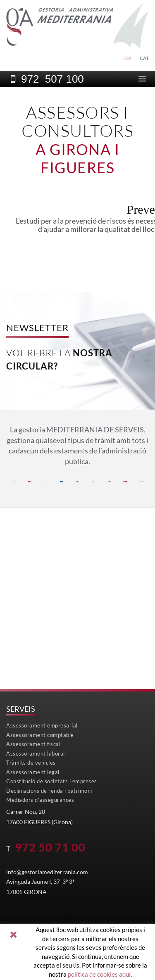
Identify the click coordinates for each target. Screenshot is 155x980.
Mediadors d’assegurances (40, 800)
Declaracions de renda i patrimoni (49, 791)
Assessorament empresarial (42, 725)
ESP (127, 58)
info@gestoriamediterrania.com (47, 872)
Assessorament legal (33, 772)
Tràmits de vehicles (31, 763)
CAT (144, 58)
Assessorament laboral (36, 753)
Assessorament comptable (40, 735)
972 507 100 (52, 79)
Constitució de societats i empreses (52, 781)
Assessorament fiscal (33, 744)
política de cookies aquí (99, 974)
